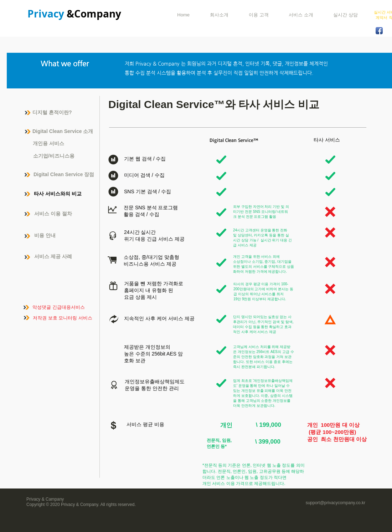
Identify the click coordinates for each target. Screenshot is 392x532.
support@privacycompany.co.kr (336, 503)
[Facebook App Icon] (379, 31)
